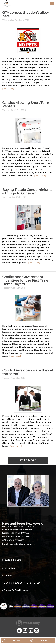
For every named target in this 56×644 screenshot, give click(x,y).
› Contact (8, 566)
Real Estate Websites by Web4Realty (27, 630)
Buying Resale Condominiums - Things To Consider (25, 186)
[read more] (8, 84)
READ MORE (28, 450)
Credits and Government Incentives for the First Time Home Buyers (28, 273)
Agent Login (28, 635)
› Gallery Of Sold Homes (16, 582)
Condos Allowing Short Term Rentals (23, 100)
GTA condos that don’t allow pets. (26, 12)
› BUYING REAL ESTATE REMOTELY (22, 574)
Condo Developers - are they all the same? (28, 362)
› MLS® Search (11, 558)
